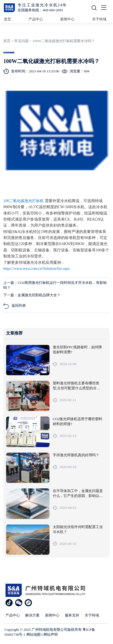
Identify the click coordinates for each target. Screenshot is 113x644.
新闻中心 (67, 19)
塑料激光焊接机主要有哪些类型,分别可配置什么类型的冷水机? (76, 388)
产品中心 (36, 19)
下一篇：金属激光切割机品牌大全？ (32, 295)
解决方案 (32, 615)
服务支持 (72, 615)
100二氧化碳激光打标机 (24, 201)
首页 (7, 19)
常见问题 (21, 41)
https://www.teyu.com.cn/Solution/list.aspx (37, 269)
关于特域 (99, 19)
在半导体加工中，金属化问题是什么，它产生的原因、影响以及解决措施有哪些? (78, 496)
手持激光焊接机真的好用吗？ (76, 455)
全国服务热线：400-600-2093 (40, 10)
